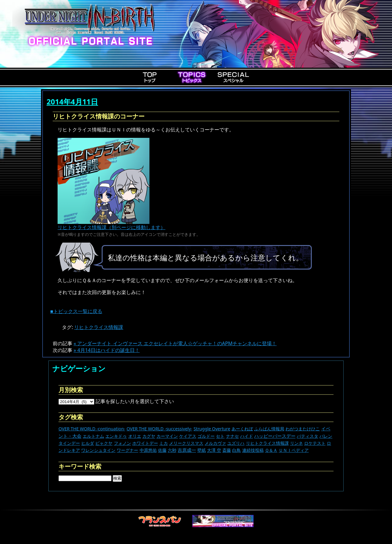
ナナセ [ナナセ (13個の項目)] (232, 436)
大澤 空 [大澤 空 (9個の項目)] (214, 450)
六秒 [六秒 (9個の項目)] (172, 450)
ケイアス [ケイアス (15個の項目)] (188, 436)
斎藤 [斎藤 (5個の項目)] (227, 450)
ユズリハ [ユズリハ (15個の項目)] (236, 443)
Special (233, 77)
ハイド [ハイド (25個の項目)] (247, 436)
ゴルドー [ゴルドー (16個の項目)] (206, 436)
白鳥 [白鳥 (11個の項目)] (236, 450)
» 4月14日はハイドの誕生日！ (107, 350)
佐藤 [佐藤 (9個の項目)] (162, 450)
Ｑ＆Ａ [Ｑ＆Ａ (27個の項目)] (271, 450)
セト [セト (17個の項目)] (220, 436)
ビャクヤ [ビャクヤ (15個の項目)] (104, 443)
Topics (192, 77)
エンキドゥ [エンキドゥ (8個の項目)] (116, 436)
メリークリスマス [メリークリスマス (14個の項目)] (186, 443)
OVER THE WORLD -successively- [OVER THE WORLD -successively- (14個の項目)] (159, 429)
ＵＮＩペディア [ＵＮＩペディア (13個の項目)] (294, 450)
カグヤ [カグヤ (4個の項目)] (149, 436)
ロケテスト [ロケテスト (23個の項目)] (315, 443)
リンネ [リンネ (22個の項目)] (296, 443)
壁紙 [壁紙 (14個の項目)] (202, 450)
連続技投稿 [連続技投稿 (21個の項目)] (253, 450)
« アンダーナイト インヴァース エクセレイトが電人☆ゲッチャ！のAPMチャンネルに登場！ (175, 343)
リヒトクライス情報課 (99, 327)
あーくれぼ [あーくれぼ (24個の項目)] (242, 429)
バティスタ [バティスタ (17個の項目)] (307, 436)
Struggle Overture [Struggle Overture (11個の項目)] (212, 429)
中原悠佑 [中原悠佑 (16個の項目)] (148, 450)
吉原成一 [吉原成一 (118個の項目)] (187, 450)
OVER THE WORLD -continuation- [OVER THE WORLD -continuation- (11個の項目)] (92, 429)
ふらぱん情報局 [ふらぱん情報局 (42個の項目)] (269, 429)
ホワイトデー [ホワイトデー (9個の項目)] (145, 443)
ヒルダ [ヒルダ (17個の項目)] (88, 443)
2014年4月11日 (72, 102)
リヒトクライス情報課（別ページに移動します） (111, 225)
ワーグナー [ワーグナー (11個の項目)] (127, 450)
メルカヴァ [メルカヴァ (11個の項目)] (215, 443)
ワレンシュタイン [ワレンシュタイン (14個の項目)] (98, 450)
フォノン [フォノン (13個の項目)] (123, 443)
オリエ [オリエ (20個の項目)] (135, 436)
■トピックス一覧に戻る (76, 311)
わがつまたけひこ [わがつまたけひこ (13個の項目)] (303, 429)
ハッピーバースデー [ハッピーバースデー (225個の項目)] (275, 436)
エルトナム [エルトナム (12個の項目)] (93, 436)
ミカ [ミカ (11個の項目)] (164, 443)
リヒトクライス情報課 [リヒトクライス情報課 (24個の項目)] (267, 443)
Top (150, 77)
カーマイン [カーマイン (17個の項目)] (167, 436)
